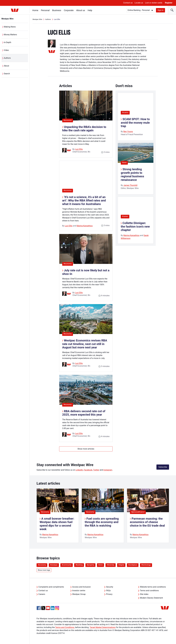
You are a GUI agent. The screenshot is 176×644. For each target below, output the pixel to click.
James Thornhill (130, 185)
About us (81, 10)
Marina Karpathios (85, 226)
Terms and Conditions (65, 627)
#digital (121, 565)
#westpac (54, 565)
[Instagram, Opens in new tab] (57, 609)
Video (6, 50)
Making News (10, 27)
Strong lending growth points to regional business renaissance (132, 175)
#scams (125, 112)
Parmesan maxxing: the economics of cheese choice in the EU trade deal (147, 522)
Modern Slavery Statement (151, 598)
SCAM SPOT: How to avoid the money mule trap (135, 123)
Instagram (108, 470)
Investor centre (79, 591)
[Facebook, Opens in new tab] (39, 608)
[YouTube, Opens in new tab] (48, 608)
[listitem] (58, 516)
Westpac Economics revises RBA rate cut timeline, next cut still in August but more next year (85, 344)
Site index (144, 594)
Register (169, 3)
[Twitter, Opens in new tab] (43, 608)
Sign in (160, 10)
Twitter (96, 470)
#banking (79, 565)
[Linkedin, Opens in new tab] (53, 608)
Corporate (69, 10)
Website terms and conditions (153, 587)
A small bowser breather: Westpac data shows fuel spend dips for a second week (57, 524)
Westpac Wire (8, 19)
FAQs (108, 591)
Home (35, 10)
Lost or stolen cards (154, 3)
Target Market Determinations (103, 627)
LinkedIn (79, 470)
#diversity (111, 565)
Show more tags (44, 570)
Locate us (139, 3)
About (7, 66)
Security (110, 587)
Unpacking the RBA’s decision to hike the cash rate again (84, 129)
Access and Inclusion (81, 587)
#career (125, 216)
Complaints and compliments (51, 587)
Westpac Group (79, 594)
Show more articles (86, 449)
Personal (45, 10)
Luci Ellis (79, 149)
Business (57, 10)
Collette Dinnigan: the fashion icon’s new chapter (135, 227)
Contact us (128, 3)
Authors (7, 58)
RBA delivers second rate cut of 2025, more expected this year (84, 413)
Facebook (88, 470)
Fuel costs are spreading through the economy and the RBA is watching (102, 522)
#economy (68, 120)
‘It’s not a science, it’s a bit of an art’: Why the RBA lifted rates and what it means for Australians (84, 201)
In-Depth (8, 42)
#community (67, 565)
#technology (146, 565)
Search (7, 74)
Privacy (109, 594)
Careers (42, 594)
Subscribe (163, 467)
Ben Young (128, 132)
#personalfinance (138, 512)
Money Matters (10, 35)
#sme (124, 163)
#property (91, 565)
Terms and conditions (149, 591)
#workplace (133, 565)
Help (90, 10)
